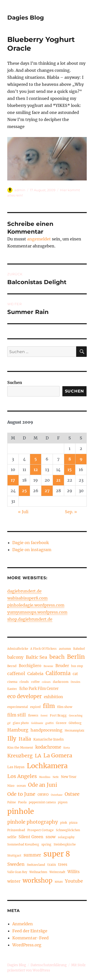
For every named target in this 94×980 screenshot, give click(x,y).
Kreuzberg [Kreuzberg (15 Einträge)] (20, 756)
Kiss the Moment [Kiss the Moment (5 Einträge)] (20, 747)
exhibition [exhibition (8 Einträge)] (53, 697)
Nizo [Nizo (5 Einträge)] (11, 786)
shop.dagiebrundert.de (30, 619)
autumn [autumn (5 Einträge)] (65, 649)
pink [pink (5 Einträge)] (64, 823)
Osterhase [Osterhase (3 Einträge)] (57, 795)
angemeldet (39, 239)
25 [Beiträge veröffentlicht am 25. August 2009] (24, 491)
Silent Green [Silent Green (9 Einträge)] (31, 837)
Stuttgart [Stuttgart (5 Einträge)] (14, 855)
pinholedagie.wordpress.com (36, 605)
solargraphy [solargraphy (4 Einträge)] (66, 837)
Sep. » (71, 512)
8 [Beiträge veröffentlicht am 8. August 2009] (70, 459)
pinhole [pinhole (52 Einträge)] (21, 811)
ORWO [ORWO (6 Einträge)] (43, 795)
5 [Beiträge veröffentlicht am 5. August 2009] (36, 459)
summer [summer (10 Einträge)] (32, 855)
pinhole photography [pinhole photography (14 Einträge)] (33, 822)
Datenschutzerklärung (49, 965)
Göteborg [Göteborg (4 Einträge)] (75, 723)
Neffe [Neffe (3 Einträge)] (56, 777)
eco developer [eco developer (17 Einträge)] (24, 696)
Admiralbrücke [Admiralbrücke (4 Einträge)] (18, 649)
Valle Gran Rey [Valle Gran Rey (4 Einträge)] (17, 872)
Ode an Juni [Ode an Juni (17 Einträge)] (43, 785)
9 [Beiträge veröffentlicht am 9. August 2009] (81, 459)
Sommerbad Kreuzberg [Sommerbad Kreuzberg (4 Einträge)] (23, 844)
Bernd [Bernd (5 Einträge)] (12, 666)
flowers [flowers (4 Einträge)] (33, 715)
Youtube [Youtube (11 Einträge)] (74, 881)
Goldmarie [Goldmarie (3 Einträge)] (37, 723)
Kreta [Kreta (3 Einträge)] (67, 748)
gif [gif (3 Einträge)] (9, 723)
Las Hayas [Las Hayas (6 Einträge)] (16, 767)
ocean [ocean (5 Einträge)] (21, 786)
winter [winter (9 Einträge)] (14, 881)
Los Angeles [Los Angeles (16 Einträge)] (22, 776)
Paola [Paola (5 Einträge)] (22, 802)
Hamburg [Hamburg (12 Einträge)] (18, 730)
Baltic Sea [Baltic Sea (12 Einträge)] (36, 657)
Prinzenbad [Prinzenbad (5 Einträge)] (16, 830)
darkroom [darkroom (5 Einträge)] (61, 682)
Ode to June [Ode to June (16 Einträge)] (21, 794)
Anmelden (23, 924)
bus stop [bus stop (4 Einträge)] (77, 666)
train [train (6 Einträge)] (52, 865)
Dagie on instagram (32, 550)
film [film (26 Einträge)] (49, 706)
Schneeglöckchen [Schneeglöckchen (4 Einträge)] (68, 830)
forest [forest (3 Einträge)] (44, 716)
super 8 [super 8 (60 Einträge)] (57, 854)
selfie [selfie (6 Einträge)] (12, 837)
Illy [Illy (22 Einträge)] (12, 739)
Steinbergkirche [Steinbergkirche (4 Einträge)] (65, 844)
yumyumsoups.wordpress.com (37, 612)
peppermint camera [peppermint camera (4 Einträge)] (42, 802)
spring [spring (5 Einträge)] (46, 844)
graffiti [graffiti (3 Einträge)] (50, 723)
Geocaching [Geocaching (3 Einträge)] (76, 716)
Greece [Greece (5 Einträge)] (61, 723)
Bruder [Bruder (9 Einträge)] (62, 666)
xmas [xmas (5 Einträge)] (59, 881)
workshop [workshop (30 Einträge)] (37, 880)
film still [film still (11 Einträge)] (17, 715)
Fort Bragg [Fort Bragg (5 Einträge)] (58, 715)
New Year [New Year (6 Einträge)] (69, 777)
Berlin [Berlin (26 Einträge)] (76, 657)
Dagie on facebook (31, 543)
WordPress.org (27, 945)
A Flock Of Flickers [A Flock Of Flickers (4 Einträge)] (43, 649)
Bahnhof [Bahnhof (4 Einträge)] (79, 649)
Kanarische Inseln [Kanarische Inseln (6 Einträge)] (49, 739)
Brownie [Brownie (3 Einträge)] (48, 666)
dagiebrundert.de (24, 591)
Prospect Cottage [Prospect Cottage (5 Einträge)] (40, 830)
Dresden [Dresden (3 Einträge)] (75, 682)
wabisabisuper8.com (27, 598)
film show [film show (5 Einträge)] (65, 707)
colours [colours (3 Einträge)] (46, 682)
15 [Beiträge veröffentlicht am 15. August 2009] (70, 470)
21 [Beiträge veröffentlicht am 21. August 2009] (58, 480)
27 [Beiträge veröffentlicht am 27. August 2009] (47, 491)
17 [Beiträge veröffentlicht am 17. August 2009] (13, 480)
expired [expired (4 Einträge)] (35, 707)
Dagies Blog (26, 18)
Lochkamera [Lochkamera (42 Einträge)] (47, 766)
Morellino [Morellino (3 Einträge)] (45, 777)
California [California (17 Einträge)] (58, 673)
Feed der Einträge (30, 931)
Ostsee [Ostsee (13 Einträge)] (72, 794)
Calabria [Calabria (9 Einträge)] (35, 674)
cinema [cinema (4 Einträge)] (12, 682)
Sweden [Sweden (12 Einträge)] (16, 864)
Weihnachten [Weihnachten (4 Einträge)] (38, 872)
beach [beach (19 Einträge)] (57, 657)
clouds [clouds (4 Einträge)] (24, 682)
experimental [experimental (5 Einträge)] (18, 707)
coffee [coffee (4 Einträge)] (35, 682)
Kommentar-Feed (30, 938)
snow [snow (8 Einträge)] (51, 837)
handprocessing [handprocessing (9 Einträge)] (46, 730)
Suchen (15, 382)
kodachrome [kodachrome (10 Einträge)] (48, 747)
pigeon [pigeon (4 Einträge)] (63, 802)
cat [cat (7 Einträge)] (75, 674)
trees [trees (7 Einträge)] (63, 865)
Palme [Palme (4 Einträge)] (12, 802)
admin (20, 190)
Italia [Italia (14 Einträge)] (25, 739)
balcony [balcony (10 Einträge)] (15, 657)
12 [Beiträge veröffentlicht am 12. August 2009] (36, 470)
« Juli (23, 512)
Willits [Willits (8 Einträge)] (74, 872)
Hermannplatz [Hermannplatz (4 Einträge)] (74, 731)
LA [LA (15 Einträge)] (38, 756)
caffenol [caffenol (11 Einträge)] (16, 674)
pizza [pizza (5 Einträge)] (73, 823)
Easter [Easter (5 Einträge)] (12, 689)
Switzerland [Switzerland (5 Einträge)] (36, 865)
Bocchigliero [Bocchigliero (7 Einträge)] (30, 666)
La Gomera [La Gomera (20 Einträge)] (58, 756)
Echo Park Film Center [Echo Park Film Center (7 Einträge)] (39, 689)
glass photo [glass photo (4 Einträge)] (21, 723)
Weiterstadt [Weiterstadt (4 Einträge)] (57, 872)
